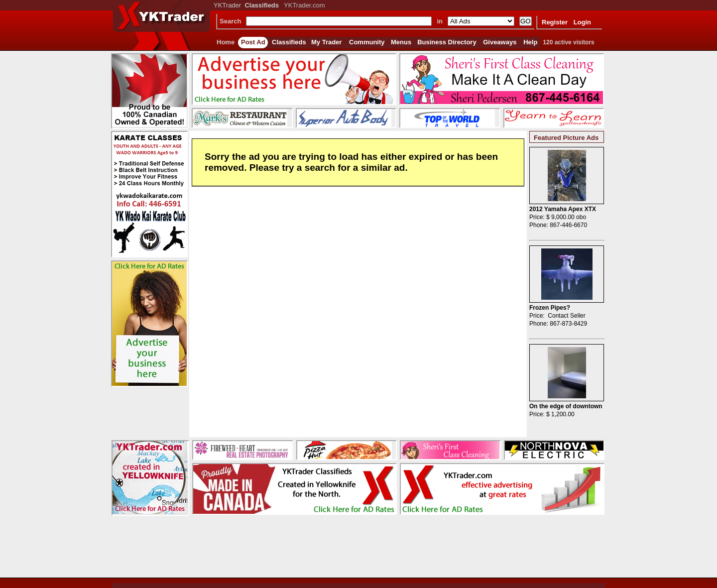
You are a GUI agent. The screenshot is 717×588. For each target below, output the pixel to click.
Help (530, 42)
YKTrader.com (304, 5)
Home (226, 42)
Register (555, 22)
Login (582, 22)
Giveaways (500, 42)
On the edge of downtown (566, 406)
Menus (401, 42)
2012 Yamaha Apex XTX (563, 209)
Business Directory (447, 42)
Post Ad (253, 42)
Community (367, 42)
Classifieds (289, 42)
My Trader (326, 42)
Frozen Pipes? (550, 308)
